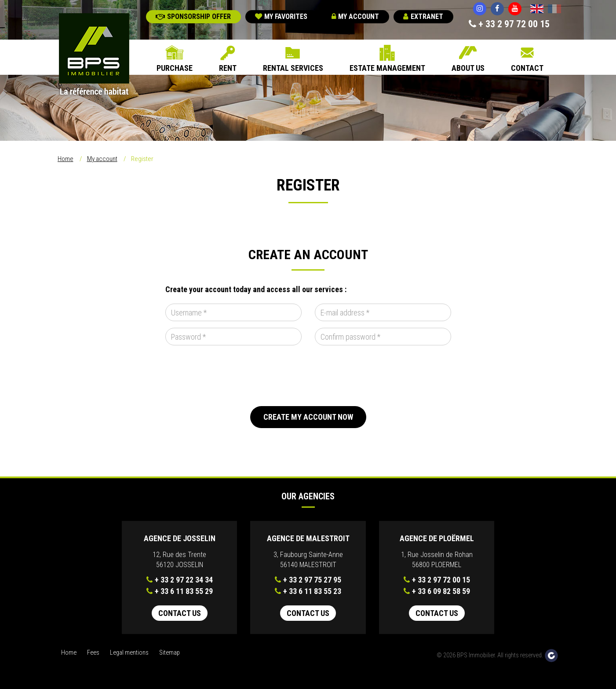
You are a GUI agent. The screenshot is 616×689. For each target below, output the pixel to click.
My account (355, 16)
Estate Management (387, 68)
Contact (527, 68)
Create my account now (308, 417)
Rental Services (293, 68)
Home (66, 159)
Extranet (423, 16)
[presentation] (232, 376)
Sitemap (169, 653)
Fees (93, 653)
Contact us (180, 613)
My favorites (281, 16)
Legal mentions (129, 653)
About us (468, 68)
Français (554, 10)
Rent (228, 68)
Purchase (175, 68)
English (537, 10)
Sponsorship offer (193, 16)
